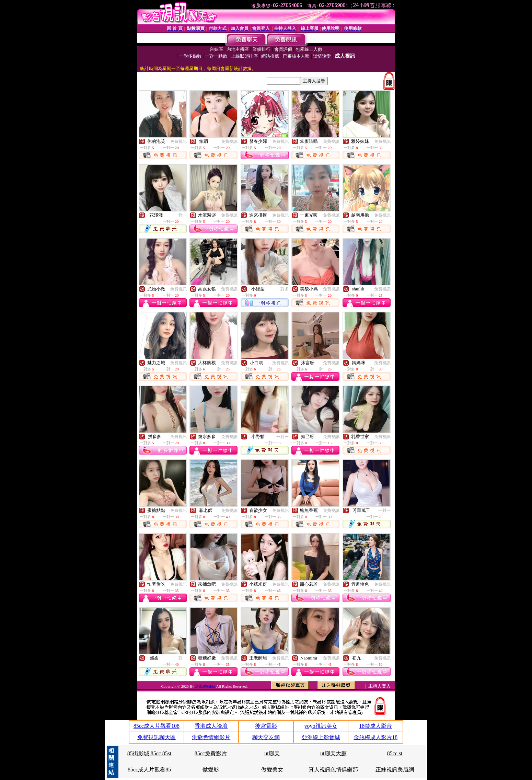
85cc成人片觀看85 (149, 770)
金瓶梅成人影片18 (375, 737)
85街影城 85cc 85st (149, 753)
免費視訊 (178, 141)
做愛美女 (272, 770)
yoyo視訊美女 (321, 726)
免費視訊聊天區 (157, 737)
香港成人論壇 (211, 726)
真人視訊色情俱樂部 (333, 770)
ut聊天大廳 (333, 753)
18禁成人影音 (375, 726)
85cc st (395, 753)
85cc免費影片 (211, 753)
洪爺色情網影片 (211, 737)
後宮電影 (266, 726)
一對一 (181, 215)
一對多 (282, 289)
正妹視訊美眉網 (395, 770)
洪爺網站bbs (205, 686)
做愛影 (211, 770)
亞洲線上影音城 (321, 737)
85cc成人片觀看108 (157, 726)
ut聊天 (272, 753)
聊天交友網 (266, 737)
